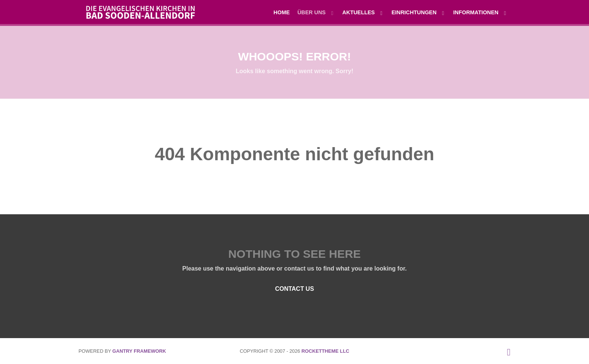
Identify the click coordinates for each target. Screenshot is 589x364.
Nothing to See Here (294, 254)
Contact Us (294, 289)
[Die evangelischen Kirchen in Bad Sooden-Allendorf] (137, 11)
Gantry (139, 351)
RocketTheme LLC (325, 351)
